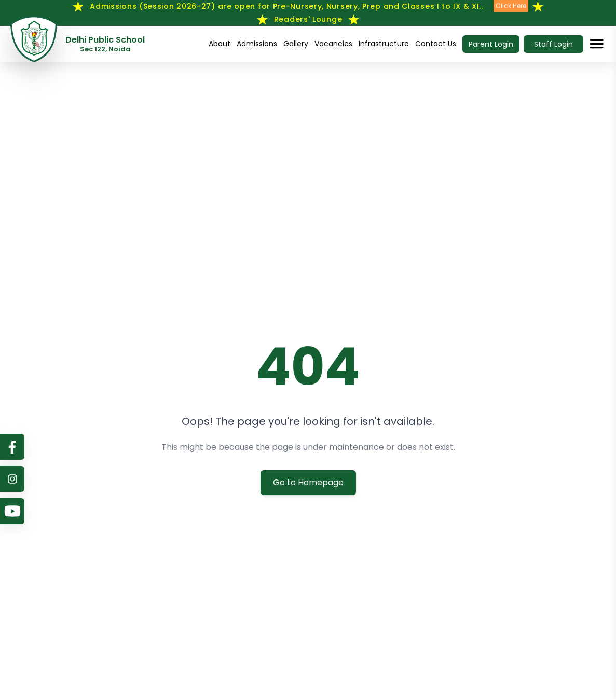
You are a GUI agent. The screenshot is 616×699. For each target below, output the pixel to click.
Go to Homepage (308, 482)
